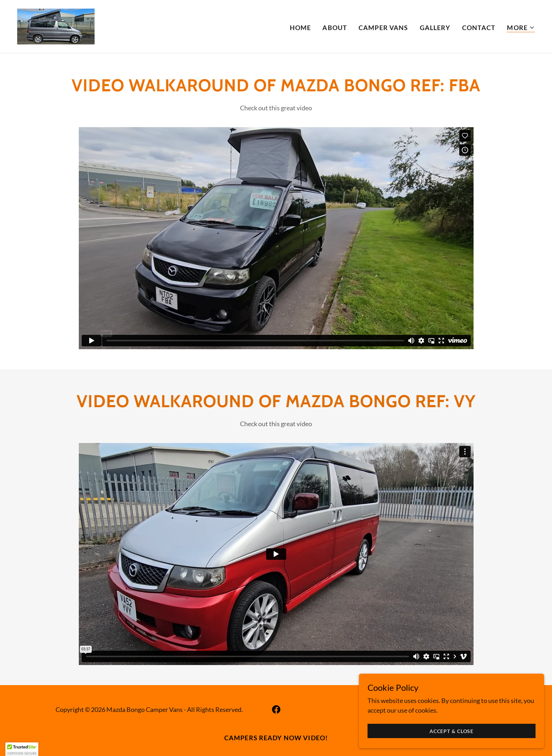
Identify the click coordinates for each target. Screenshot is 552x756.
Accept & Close (472, 730)
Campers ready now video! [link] (276, 738)
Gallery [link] (435, 28)
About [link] (335, 28)
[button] (521, 28)
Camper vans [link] (383, 28)
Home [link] (301, 28)
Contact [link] (479, 28)
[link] (56, 26)
